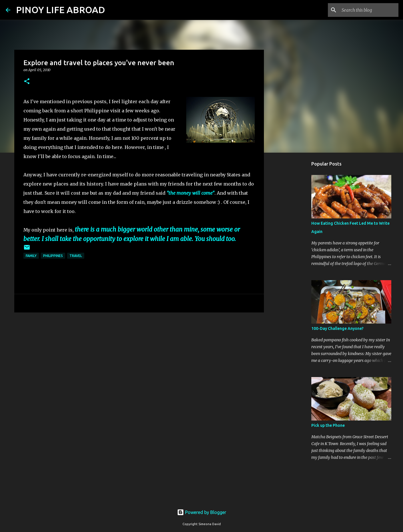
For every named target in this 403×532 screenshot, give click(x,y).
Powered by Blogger (202, 512)
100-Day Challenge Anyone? (337, 328)
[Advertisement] (139, 361)
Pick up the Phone (328, 425)
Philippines (53, 256)
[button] (27, 82)
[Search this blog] (368, 10)
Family (31, 256)
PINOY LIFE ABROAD (61, 10)
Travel (76, 256)
